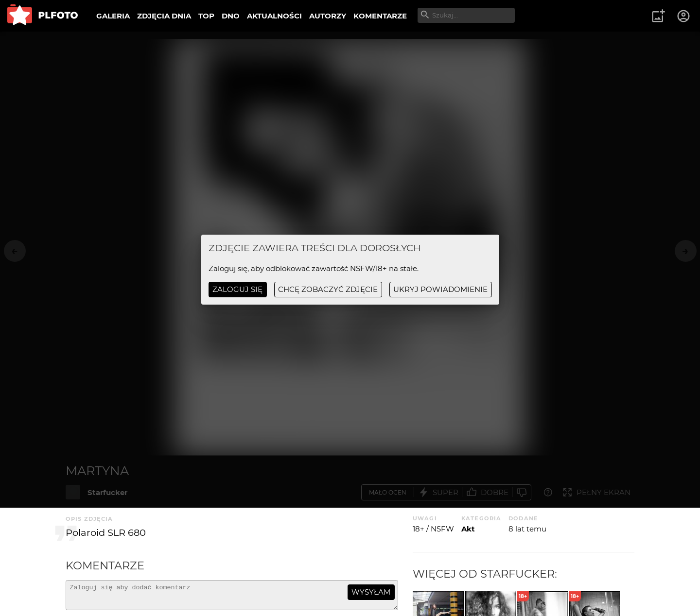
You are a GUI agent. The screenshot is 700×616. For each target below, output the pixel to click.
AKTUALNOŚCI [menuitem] (274, 16)
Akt (468, 529)
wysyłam (371, 592)
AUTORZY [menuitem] (328, 16)
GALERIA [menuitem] (113, 16)
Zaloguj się (237, 289)
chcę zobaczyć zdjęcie (328, 289)
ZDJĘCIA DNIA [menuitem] (164, 16)
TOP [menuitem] (206, 16)
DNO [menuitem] (231, 16)
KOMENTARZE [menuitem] (380, 16)
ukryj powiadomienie (440, 289)
